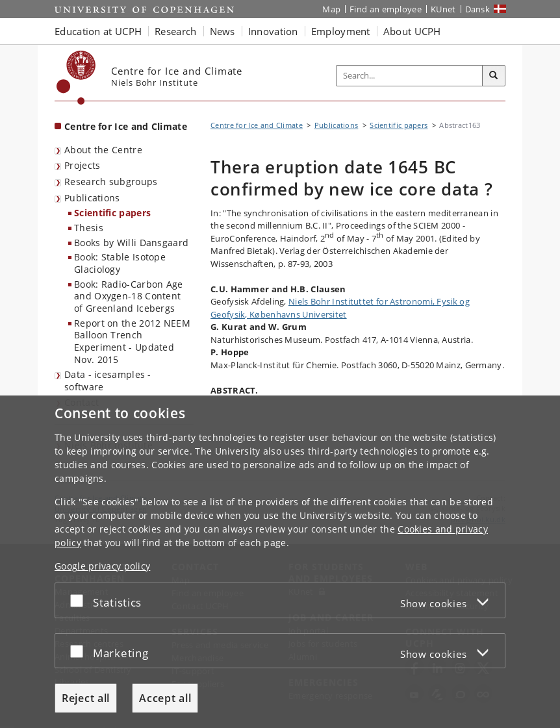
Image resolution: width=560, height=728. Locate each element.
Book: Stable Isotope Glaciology (120, 263)
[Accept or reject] (80, 600)
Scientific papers (112, 213)
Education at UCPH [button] (98, 31)
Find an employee (386, 9)
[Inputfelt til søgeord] (410, 76)
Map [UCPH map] (331, 9)
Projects (82, 165)
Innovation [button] (273, 31)
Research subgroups (111, 182)
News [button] (223, 31)
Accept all (165, 698)
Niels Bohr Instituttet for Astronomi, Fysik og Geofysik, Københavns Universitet (340, 308)
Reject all (86, 698)
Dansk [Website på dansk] (478, 9)
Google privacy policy (102, 566)
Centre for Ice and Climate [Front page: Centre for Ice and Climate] (126, 126)
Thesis (89, 228)
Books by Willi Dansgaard (131, 243)
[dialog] (280, 562)
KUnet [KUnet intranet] (443, 9)
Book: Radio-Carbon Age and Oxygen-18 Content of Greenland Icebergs (129, 296)
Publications (92, 198)
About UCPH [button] (412, 31)
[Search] (494, 76)
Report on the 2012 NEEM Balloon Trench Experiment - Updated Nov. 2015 (132, 341)
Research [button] (175, 31)
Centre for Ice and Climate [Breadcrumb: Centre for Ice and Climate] (257, 125)
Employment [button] (341, 31)
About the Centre (103, 150)
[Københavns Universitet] (76, 78)
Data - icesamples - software (108, 381)
